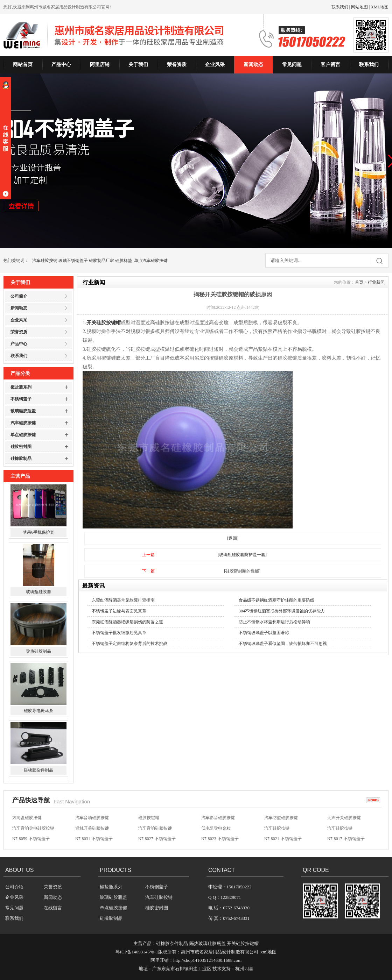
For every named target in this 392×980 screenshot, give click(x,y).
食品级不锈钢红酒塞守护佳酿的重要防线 (276, 600)
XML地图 (380, 7)
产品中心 (61, 65)
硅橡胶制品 (21, 459)
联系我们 (340, 7)
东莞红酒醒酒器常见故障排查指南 (123, 600)
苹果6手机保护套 (38, 535)
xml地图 (268, 952)
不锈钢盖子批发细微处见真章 (119, 633)
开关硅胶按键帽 (104, 323)
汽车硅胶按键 (45, 261)
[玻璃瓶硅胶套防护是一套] (242, 555)
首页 (359, 282)
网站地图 (359, 7)
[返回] (233, 538)
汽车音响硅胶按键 (92, 818)
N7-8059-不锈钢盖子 (31, 839)
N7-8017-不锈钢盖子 (346, 839)
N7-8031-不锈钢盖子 (94, 839)
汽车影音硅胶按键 (218, 818)
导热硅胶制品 (38, 654)
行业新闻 (376, 282)
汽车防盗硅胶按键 (281, 818)
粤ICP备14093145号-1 (137, 952)
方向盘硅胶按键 (27, 818)
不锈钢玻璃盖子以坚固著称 (264, 633)
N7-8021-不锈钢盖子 (283, 839)
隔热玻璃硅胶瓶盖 (208, 943)
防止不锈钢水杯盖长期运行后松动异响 (274, 622)
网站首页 (23, 65)
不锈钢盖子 (21, 399)
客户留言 (330, 65)
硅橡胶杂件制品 (38, 773)
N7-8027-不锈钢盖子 (157, 839)
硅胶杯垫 (124, 261)
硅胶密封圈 (21, 447)
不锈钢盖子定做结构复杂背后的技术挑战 (129, 644)
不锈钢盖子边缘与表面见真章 (119, 611)
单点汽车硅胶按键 (151, 261)
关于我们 (138, 65)
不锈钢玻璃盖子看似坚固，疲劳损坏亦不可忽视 (283, 644)
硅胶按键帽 (149, 818)
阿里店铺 (100, 65)
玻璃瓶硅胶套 (38, 595)
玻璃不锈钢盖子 (73, 261)
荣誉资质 (177, 65)
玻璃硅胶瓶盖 (23, 411)
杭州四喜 (244, 969)
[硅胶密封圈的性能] (242, 571)
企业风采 (215, 65)
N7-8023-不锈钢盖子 (220, 839)
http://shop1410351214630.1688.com (207, 960)
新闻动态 (253, 65)
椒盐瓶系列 (21, 387)
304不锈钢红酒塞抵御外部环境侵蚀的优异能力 (282, 611)
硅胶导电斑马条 (38, 714)
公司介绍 (14, 887)
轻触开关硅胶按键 (92, 829)
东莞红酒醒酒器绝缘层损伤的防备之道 (127, 622)
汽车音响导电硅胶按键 (33, 829)
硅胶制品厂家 (101, 261)
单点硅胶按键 (23, 435)
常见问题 (292, 65)
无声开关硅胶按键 (344, 818)
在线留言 (53, 908)
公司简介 (19, 296)
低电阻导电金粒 (216, 829)
